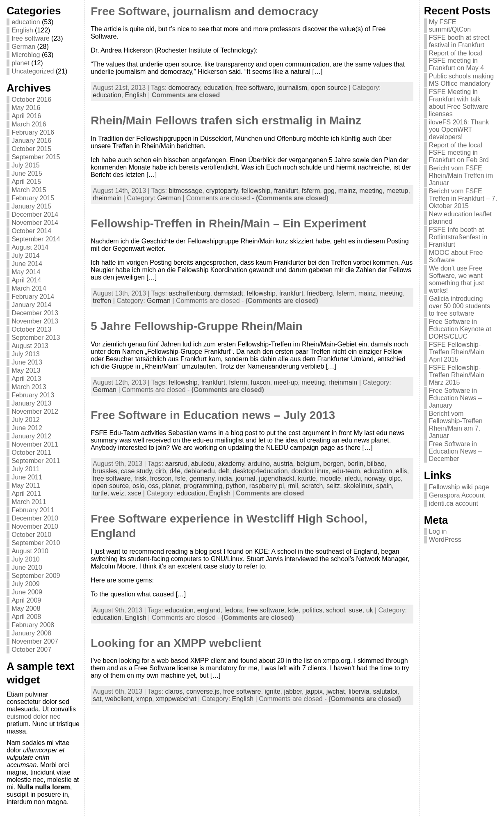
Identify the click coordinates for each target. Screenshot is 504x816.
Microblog (26, 55)
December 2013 (35, 313)
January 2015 (31, 206)
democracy (184, 88)
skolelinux (358, 486)
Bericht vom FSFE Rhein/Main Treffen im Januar (461, 175)
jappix (314, 691)
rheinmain (107, 198)
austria (283, 464)
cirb (161, 471)
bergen (333, 464)
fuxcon (261, 382)
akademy (231, 464)
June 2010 (27, 567)
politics (312, 610)
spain (384, 486)
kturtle (307, 478)
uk (370, 610)
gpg (329, 191)
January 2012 (31, 436)
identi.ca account (454, 503)
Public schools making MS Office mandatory (461, 80)
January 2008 (31, 633)
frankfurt (286, 191)
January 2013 (31, 403)
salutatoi (385, 691)
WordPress (445, 540)
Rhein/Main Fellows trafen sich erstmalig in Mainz (226, 120)
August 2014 (30, 247)
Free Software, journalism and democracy (205, 11)
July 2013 (26, 354)
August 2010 (30, 551)
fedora (234, 610)
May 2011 (26, 485)
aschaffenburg (189, 293)
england (209, 610)
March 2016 (29, 124)
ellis (401, 471)
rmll (293, 486)
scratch (312, 486)
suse (356, 610)
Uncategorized (33, 71)
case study (136, 471)
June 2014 (27, 264)
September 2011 (36, 461)
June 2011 (27, 477)
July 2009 (26, 584)
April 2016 (26, 116)
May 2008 (26, 609)
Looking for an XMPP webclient (176, 643)
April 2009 (26, 600)
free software (30, 38)
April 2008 (26, 617)
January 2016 (31, 141)
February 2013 (33, 395)
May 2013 (26, 370)
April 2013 (26, 379)
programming (203, 486)
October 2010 (31, 535)
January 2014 (31, 305)
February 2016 (33, 132)
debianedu (200, 471)
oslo (138, 486)
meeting (371, 191)
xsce (135, 493)
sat (97, 699)
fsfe (180, 478)
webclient (119, 699)
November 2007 (35, 641)
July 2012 (26, 420)
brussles (105, 471)
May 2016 (26, 108)
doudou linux (310, 471)
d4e (175, 471)
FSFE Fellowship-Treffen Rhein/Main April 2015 (457, 352)
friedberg (320, 293)
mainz (347, 191)
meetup (397, 191)
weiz (118, 493)
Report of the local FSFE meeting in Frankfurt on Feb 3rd (459, 152)
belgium (308, 464)
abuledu (203, 464)
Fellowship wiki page (459, 487)
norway (374, 478)
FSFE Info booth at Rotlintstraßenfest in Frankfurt (458, 237)
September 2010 (36, 543)
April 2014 (26, 280)
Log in (438, 531)
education (26, 22)
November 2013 (35, 321)
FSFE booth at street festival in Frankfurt (459, 41)
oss (153, 486)
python (236, 486)
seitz (333, 486)
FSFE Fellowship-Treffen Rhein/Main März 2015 (457, 375)
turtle (100, 493)
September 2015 (36, 157)
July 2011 (26, 469)
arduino (259, 464)
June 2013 (27, 362)
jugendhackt (276, 478)
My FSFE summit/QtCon (450, 26)
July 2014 (26, 256)
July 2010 (26, 559)
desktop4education (260, 471)
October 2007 (31, 650)
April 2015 (26, 182)
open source (329, 88)
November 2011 (35, 444)
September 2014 (36, 239)
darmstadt (228, 293)
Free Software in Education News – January (455, 398)
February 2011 (33, 510)
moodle (330, 478)
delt (224, 471)
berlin (355, 464)
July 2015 (26, 165)
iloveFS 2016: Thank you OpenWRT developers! (459, 130)
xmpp (144, 699)
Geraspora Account (457, 495)
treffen (102, 301)
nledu (352, 478)
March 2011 (29, 502)
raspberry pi (267, 486)
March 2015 (29, 190)
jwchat (336, 691)
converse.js (203, 691)
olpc (395, 478)
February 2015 (33, 198)
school (335, 610)
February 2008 (33, 625)
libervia (359, 691)
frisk (140, 478)
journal (245, 478)
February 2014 (33, 297)
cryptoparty (222, 191)
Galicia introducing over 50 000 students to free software (460, 306)
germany (202, 478)
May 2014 (26, 272)
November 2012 (35, 411)
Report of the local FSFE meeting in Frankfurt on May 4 (456, 61)
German (23, 47)
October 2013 (31, 329)
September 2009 (36, 576)
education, (109, 95)
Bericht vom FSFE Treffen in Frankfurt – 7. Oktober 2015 (463, 198)
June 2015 (27, 173)
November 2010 (35, 526)
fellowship (256, 191)
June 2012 (27, 428)
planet (21, 63)
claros (174, 691)
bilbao (376, 464)
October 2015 (31, 149)
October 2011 (31, 453)
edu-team (346, 471)
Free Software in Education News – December (455, 451)
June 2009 (27, 592)
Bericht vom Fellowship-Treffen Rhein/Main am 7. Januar (456, 425)
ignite (272, 691)
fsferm (311, 191)
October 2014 (31, 231)
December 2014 (35, 214)
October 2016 (31, 100)
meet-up (286, 382)
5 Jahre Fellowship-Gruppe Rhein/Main (197, 326)
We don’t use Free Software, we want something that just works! (456, 279)
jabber (293, 691)
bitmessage (185, 191)
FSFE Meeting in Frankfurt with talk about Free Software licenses (459, 103)
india (225, 478)
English (22, 30)
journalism (292, 88)
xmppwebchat (176, 699)
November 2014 (35, 223)
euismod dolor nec (33, 716)
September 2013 (36, 338)
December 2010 (35, 518)
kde (293, 610)
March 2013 (29, 387)
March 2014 (29, 288)
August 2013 (30, 346)
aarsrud (176, 464)
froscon (161, 478)
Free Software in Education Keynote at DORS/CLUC (460, 329)
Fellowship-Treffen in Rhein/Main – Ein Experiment (228, 223)
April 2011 (26, 494)
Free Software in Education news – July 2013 (213, 415)
